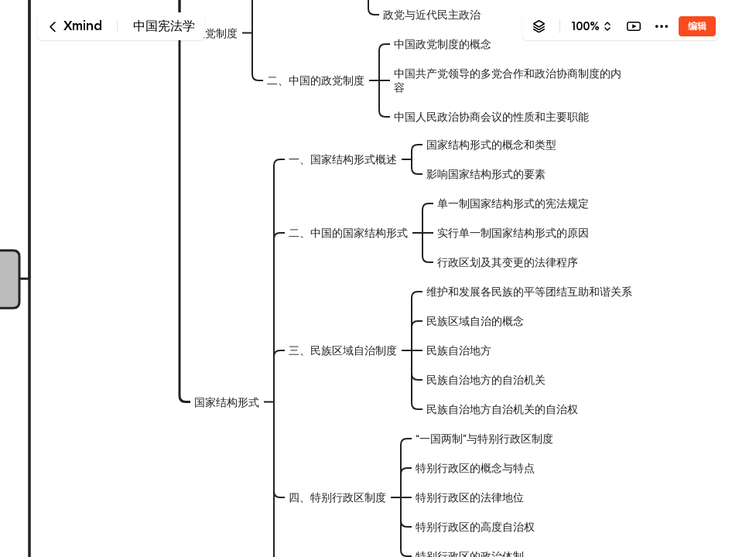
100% (585, 26)
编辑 (697, 26)
